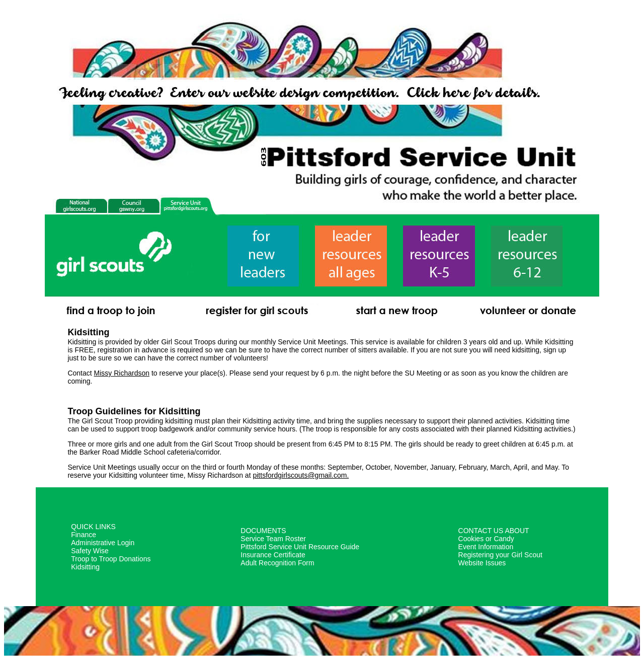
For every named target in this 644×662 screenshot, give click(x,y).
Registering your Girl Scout (500, 555)
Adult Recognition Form (277, 563)
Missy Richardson (122, 373)
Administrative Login (103, 543)
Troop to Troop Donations (111, 559)
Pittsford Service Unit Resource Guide (300, 547)
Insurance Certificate (273, 555)
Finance (84, 535)
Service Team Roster (273, 539)
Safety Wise (90, 551)
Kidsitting (85, 567)
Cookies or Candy (486, 539)
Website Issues (482, 563)
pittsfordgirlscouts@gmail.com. (301, 475)
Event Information (486, 547)
